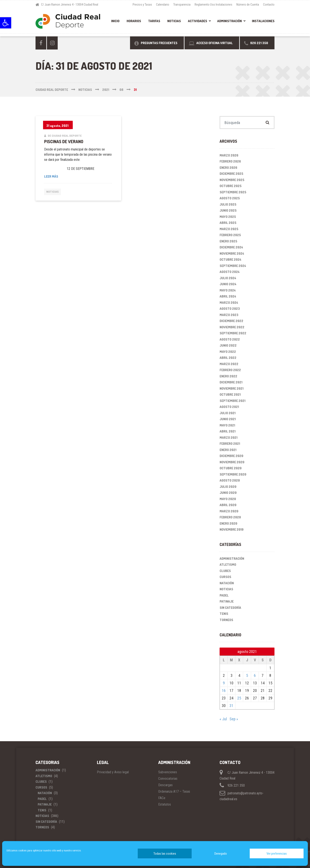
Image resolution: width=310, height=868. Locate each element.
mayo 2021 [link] (227, 425)
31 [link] (231, 706)
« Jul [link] (223, 719)
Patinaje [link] (227, 601)
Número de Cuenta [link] (248, 5)
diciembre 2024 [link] (231, 247)
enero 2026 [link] (228, 168)
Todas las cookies (165, 854)
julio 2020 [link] (228, 487)
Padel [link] (224, 595)
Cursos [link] (225, 577)
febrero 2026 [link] (230, 161)
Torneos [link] (226, 620)
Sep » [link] (234, 719)
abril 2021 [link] (228, 431)
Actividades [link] (198, 21)
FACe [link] (162, 798)
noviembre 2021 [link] (232, 388)
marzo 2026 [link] (229, 155)
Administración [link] (229, 21)
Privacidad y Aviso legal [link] (113, 772)
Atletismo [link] (228, 565)
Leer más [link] (67, 176)
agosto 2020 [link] (230, 480)
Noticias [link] (174, 21)
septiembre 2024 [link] (233, 266)
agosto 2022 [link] (230, 339)
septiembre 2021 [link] (232, 401)
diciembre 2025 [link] (231, 174)
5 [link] (247, 675)
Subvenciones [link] (168, 772)
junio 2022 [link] (228, 345)
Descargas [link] (165, 785)
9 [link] (224, 683)
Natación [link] (227, 583)
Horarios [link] (134, 21)
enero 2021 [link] (228, 450)
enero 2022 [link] (228, 376)
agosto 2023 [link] (230, 309)
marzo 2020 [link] (229, 511)
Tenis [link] (224, 614)
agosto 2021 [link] (229, 407)
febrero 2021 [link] (230, 444)
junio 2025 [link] (228, 210)
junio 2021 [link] (228, 419)
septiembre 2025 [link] (233, 192)
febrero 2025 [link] (230, 235)
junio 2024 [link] (228, 284)
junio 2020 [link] (228, 493)
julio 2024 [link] (228, 278)
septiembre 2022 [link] (233, 333)
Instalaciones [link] (263, 21)
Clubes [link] (225, 571)
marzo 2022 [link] (229, 364)
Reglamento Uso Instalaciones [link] (213, 5)
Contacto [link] (269, 5)
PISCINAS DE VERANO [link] (64, 141)
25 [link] (239, 698)
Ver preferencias (277, 854)
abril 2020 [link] (228, 505)
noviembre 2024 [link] (232, 253)
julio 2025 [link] (228, 204)
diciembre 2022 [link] (231, 321)
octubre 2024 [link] (230, 260)
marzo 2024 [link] (229, 303)
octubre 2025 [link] (231, 186)
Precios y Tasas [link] (142, 5)
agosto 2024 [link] (230, 272)
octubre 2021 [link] (230, 394)
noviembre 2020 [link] (232, 462)
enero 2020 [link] (228, 523)
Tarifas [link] (154, 21)
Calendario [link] (163, 5)
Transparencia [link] (182, 5)
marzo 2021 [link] (229, 438)
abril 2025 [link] (228, 223)
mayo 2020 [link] (228, 499)
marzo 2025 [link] (229, 229)
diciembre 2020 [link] (231, 456)
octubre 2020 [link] (231, 468)
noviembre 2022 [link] (232, 327)
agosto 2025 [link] (230, 198)
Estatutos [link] (165, 804)
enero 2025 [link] (228, 241)
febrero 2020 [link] (230, 517)
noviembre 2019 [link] (232, 529)
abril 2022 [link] (228, 358)
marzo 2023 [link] (229, 315)
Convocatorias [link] (168, 779)
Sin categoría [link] (230, 608)
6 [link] (255, 675)
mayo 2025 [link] (228, 217)
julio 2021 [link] (228, 413)
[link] (6, 23)
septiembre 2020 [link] (233, 474)
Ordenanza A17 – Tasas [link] (174, 791)
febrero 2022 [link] (230, 370)
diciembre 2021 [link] (231, 382)
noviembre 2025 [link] (232, 180)
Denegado (221, 854)
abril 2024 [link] (228, 296)
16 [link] (224, 691)
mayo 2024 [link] (228, 290)
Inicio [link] (115, 21)
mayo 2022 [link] (228, 352)
